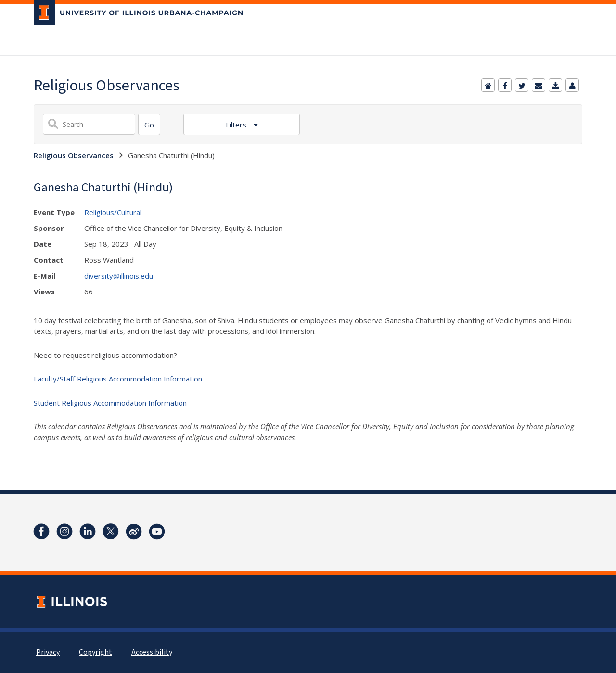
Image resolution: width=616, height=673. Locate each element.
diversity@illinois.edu (119, 276)
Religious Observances (74, 155)
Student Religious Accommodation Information (110, 403)
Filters (237, 125)
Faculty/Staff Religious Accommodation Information (118, 379)
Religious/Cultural (113, 212)
